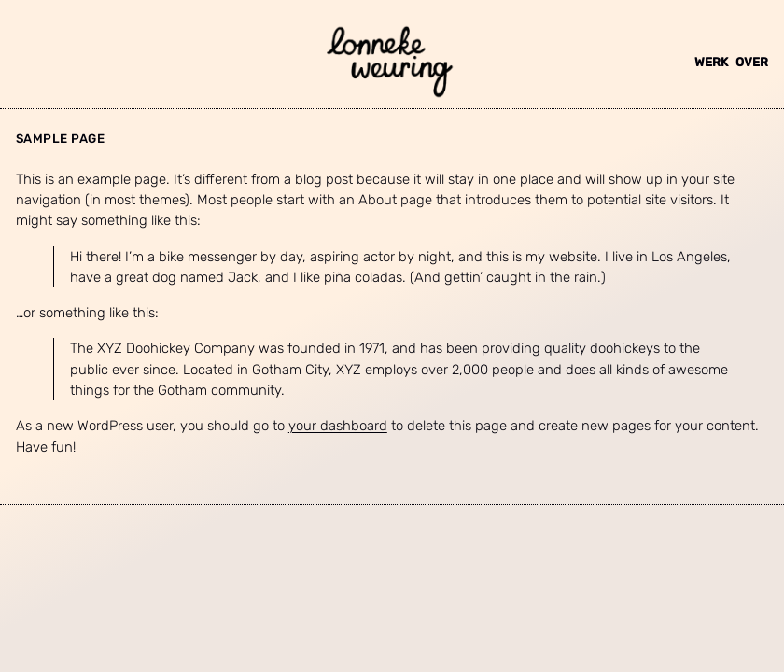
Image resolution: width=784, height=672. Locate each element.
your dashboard (338, 426)
